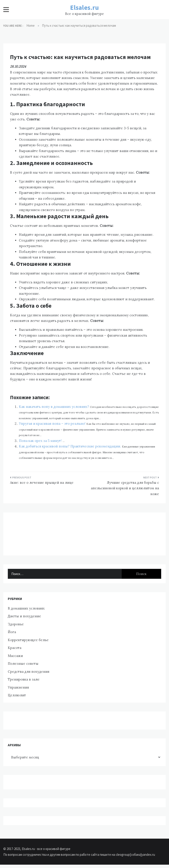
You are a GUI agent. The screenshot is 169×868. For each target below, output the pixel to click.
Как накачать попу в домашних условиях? (54, 407)
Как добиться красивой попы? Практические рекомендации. (70, 446)
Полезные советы (23, 664)
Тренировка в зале (24, 679)
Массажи (15, 656)
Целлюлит (17, 695)
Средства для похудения (29, 672)
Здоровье (16, 624)
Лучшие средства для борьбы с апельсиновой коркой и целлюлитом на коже (125, 488)
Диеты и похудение (24, 616)
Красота (15, 648)
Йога (12, 632)
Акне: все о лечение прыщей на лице (42, 483)
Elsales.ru (84, 7)
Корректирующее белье (28, 640)
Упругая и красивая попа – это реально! (53, 424)
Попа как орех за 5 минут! (41, 441)
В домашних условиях (26, 608)
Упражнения (18, 687)
